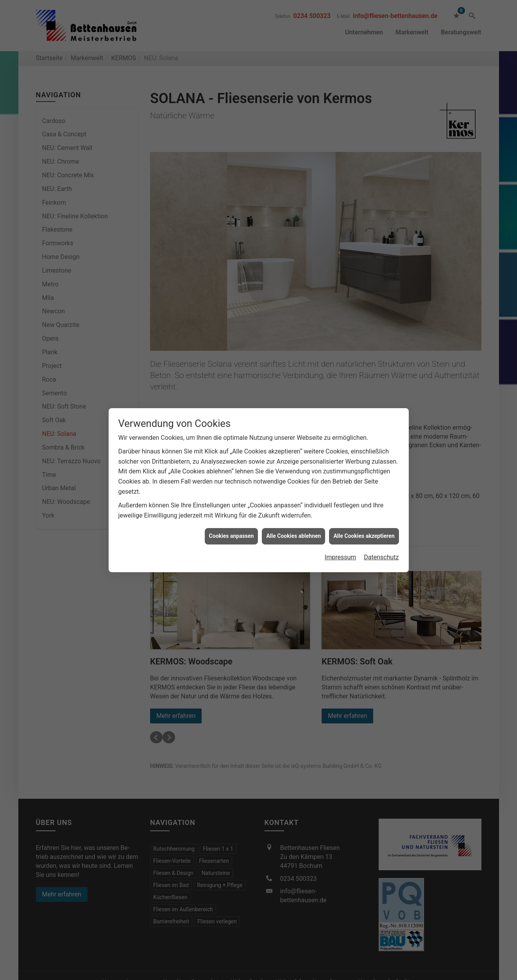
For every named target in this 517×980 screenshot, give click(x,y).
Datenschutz (381, 557)
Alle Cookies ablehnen (293, 536)
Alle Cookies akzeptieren (364, 536)
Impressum (341, 557)
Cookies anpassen (232, 536)
